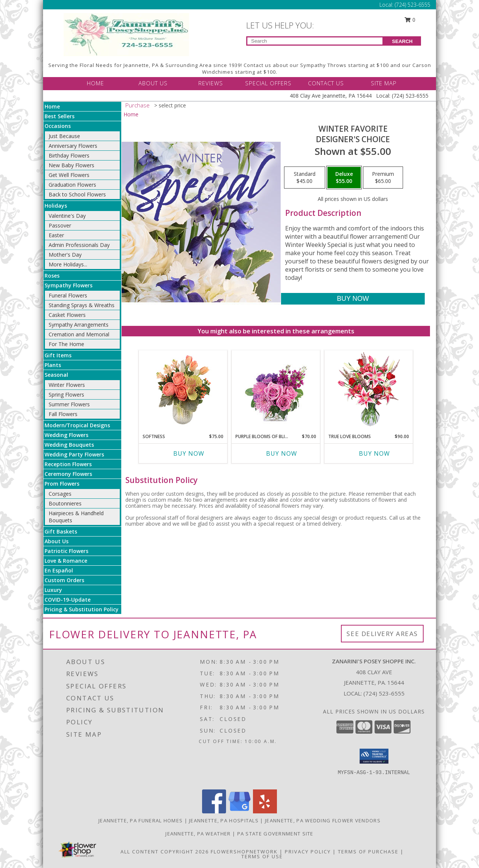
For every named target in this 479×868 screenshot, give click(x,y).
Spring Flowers (66, 395)
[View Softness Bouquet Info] (183, 390)
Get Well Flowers (69, 175)
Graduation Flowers (72, 185)
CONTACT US (326, 83)
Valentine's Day (67, 216)
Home (52, 106)
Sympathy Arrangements (79, 325)
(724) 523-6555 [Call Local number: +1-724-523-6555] (413, 5)
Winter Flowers (67, 385)
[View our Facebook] (214, 811)
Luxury (53, 590)
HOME (95, 83)
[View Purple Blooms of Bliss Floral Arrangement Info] (276, 390)
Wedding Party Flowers (74, 454)
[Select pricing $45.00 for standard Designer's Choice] (305, 178)
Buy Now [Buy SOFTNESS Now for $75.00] (189, 453)
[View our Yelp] (265, 811)
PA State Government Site (275, 834)
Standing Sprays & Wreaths (82, 305)
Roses (52, 276)
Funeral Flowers (68, 295)
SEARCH (402, 41)
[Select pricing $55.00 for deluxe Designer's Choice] (344, 178)
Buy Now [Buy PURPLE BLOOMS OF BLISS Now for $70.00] (282, 453)
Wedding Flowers (66, 435)
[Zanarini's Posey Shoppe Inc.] (126, 34)
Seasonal (56, 375)
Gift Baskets (61, 531)
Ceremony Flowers (68, 474)
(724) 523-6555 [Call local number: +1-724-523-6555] (384, 693)
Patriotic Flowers (66, 551)
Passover (60, 225)
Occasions (58, 126)
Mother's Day (65, 255)
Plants (53, 365)
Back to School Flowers (77, 194)
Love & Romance (66, 561)
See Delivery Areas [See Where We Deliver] (382, 634)
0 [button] (410, 20)
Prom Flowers (62, 484)
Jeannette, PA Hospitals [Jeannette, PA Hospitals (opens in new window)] (224, 820)
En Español (59, 570)
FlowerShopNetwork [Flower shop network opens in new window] (244, 852)
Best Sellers (60, 116)
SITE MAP (384, 83)
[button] (374, 756)
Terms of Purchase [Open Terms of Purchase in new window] (368, 852)
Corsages (60, 494)
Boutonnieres (65, 503)
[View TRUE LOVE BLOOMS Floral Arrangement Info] (369, 390)
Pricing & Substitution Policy (82, 609)
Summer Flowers (69, 404)
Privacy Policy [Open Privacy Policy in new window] (308, 852)
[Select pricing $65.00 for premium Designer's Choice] (383, 178)
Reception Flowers (68, 464)
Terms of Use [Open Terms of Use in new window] (262, 856)
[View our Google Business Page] (239, 811)
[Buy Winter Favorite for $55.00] (353, 299)
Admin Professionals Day (79, 245)
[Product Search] (315, 41)
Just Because (64, 136)
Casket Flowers (67, 315)
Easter (56, 235)
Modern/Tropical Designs (77, 425)
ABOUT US (153, 83)
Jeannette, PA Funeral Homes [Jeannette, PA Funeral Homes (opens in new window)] (141, 820)
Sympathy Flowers (68, 285)
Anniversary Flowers (73, 146)
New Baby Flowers (71, 165)
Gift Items (58, 355)
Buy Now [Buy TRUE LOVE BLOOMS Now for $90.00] (374, 453)
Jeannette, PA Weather (198, 834)
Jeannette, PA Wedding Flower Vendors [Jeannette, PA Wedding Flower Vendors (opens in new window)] (323, 820)
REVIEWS (211, 83)
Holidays (56, 206)
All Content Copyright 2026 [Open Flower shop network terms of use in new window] (165, 852)
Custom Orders (64, 580)
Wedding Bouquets (69, 445)
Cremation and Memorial (79, 334)
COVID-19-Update (68, 600)
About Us (57, 541)
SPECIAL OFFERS (268, 83)
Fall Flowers (63, 414)
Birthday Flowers (69, 155)
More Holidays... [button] (68, 264)
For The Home (66, 344)
